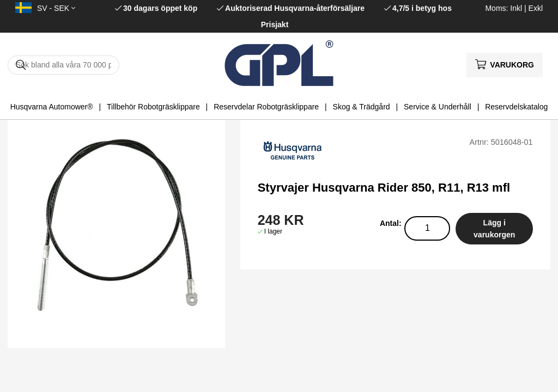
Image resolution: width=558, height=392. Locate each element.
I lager (273, 231)
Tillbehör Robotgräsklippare (153, 107)
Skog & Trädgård (362, 107)
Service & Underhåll (438, 107)
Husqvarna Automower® (52, 107)
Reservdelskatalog (516, 107)
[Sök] (63, 65)
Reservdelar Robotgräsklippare (266, 107)
